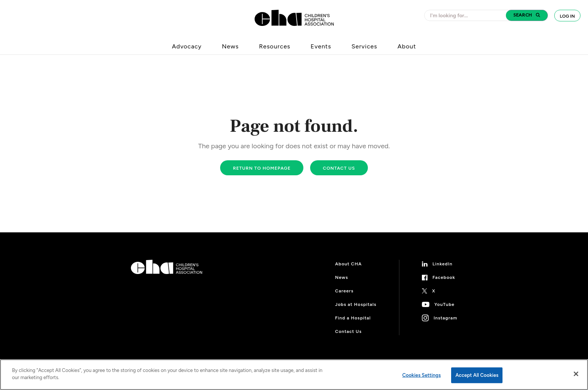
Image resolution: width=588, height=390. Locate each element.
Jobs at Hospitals (356, 304)
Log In (567, 16)
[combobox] (467, 15)
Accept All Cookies (477, 375)
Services (364, 46)
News (230, 46)
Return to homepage (262, 168)
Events (321, 46)
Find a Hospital (353, 318)
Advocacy (187, 46)
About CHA (349, 264)
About (407, 46)
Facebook (444, 277)
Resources (275, 46)
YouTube (444, 304)
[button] (527, 15)
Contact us (339, 168)
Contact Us (349, 331)
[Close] (576, 374)
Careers (344, 291)
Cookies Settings (422, 375)
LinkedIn (442, 264)
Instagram (445, 318)
